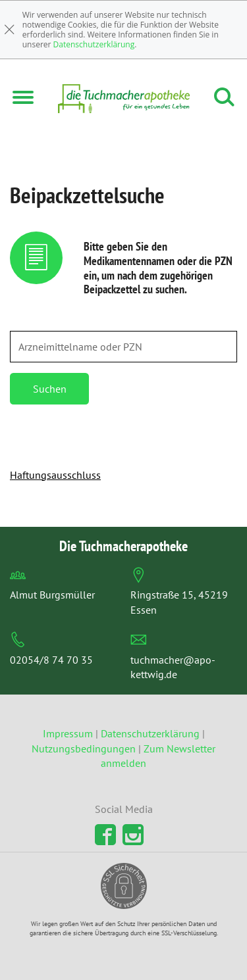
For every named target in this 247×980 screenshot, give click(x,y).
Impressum (69, 733)
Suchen (50, 389)
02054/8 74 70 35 (51, 660)
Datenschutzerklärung (94, 44)
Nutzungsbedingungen (84, 748)
